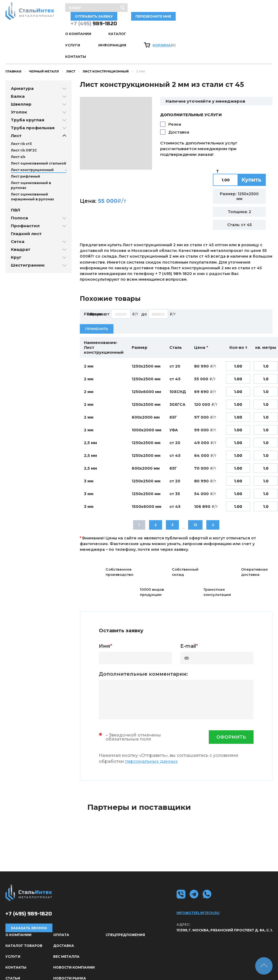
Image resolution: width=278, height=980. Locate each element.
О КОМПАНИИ (78, 27)
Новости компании (74, 940)
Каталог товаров (24, 918)
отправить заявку (202, 10)
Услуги (142, 27)
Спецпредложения (125, 907)
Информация (176, 27)
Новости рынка (70, 951)
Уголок (19, 84)
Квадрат (21, 222)
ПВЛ (15, 182)
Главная (13, 44)
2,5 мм (90, 415)
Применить (97, 301)
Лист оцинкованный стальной (39, 136)
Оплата (61, 907)
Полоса (19, 190)
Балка (18, 69)
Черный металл (44, 44)
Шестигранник (28, 237)
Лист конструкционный (106, 44)
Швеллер (21, 76)
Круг (16, 230)
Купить (251, 152)
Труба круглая (28, 92)
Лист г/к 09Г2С (24, 123)
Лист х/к (18, 129)
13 (195, 497)
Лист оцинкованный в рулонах (31, 158)
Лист (71, 44)
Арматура (22, 61)
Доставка (179, 104)
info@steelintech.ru (198, 885)
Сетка (18, 214)
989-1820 (94, 17)
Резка (175, 97)
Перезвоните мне (250, 10)
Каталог (113, 27)
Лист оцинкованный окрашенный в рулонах (32, 169)
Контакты (213, 27)
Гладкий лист (26, 206)
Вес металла (66, 929)
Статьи (13, 951)
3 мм (89, 453)
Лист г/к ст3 (21, 116)
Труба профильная (33, 100)
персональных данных (151, 734)
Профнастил (25, 198)
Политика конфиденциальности (242, 968)
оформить (231, 709)
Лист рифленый (26, 149)
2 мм (89, 339)
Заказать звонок (29, 900)
